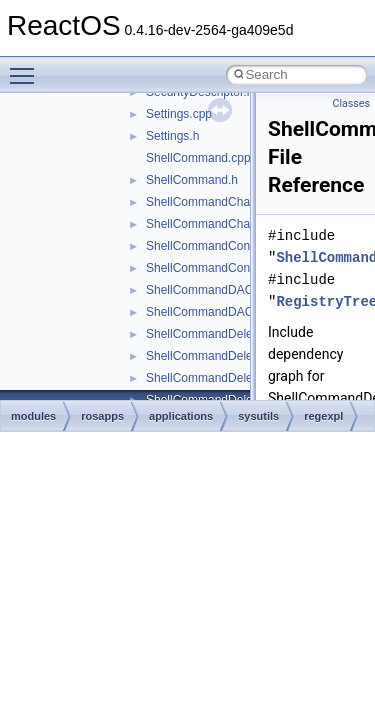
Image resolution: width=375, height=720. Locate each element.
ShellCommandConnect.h (214, 268)
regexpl (323, 416)
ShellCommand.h (192, 180)
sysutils (258, 416)
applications (181, 416)
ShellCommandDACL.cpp (214, 290)
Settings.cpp (179, 114)
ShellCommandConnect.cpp (220, 246)
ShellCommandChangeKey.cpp (229, 202)
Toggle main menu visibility (27, 67)
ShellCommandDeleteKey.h (219, 356)
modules (33, 416)
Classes (351, 103)
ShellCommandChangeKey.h (223, 224)
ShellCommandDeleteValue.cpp (230, 378)
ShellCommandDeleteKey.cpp (225, 334)
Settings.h (172, 136)
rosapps (102, 416)
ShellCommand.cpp (198, 158)
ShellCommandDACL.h (208, 312)
